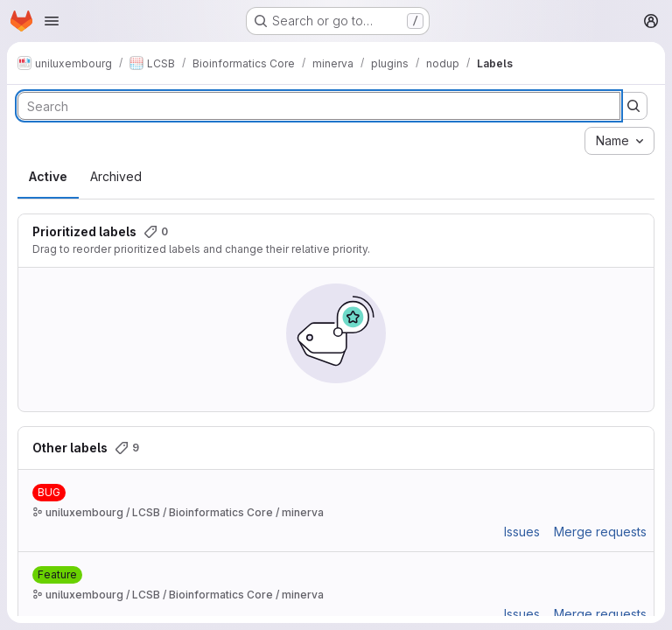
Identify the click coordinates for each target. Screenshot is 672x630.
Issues (522, 532)
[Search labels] (319, 106)
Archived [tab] (116, 176)
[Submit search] (633, 106)
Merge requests (600, 532)
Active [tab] (48, 176)
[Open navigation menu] (52, 21)
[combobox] (619, 141)
